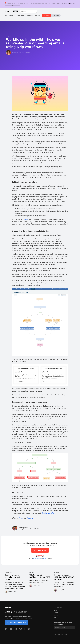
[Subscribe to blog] (74, 628)
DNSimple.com (58, 608)
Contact (56, 613)
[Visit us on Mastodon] (29, 629)
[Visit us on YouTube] (11, 629)
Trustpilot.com (37, 559)
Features (12, 15)
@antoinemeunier (48, 513)
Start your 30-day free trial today (16, 622)
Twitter (21, 518)
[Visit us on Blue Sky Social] (21, 629)
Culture (37, 15)
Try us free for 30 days (40, 550)
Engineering (21, 15)
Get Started (46, 15)
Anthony (25, 219)
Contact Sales (55, 15)
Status (56, 615)
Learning (30, 15)
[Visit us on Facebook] (25, 629)
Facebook (30, 518)
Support (56, 610)
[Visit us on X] (6, 629)
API (55, 618)
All (6, 15)
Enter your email (58, 625)
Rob (58, 188)
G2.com (45, 559)
